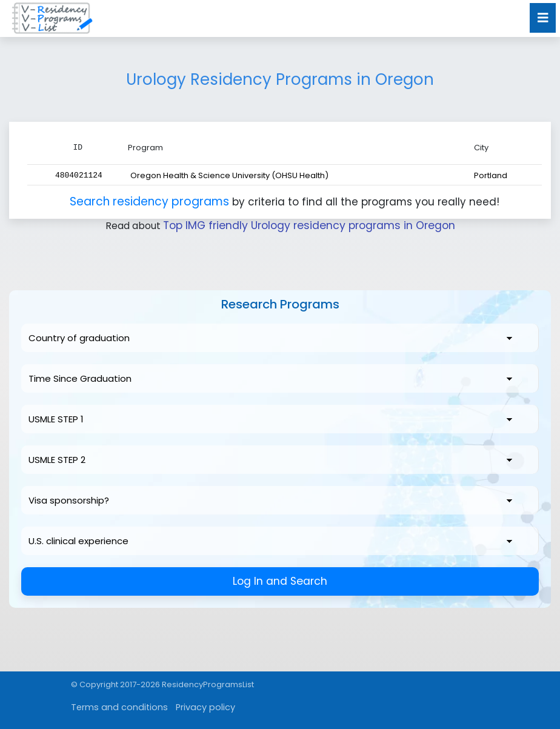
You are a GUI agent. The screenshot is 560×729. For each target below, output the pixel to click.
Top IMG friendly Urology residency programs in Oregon (309, 225)
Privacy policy (191, 707)
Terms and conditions (114, 707)
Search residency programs (151, 201)
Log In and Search (280, 581)
